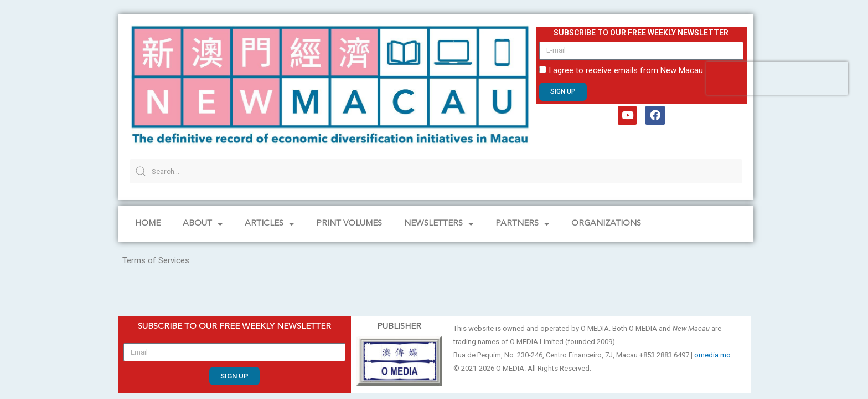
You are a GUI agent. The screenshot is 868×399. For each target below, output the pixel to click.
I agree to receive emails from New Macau (626, 70)
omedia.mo (712, 355)
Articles (269, 224)
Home (148, 224)
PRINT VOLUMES (349, 224)
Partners (522, 224)
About (203, 224)
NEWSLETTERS (439, 224)
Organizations (606, 224)
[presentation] (777, 78)
